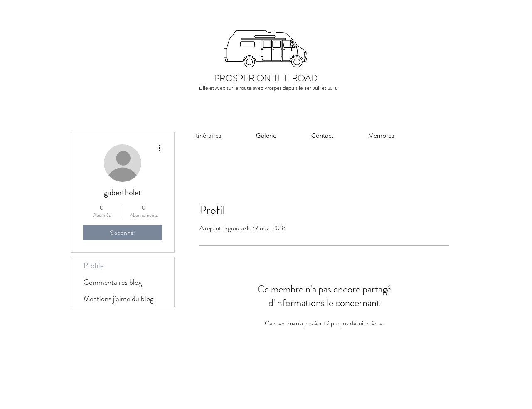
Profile (94, 265)
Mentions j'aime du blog (118, 299)
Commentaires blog (113, 282)
